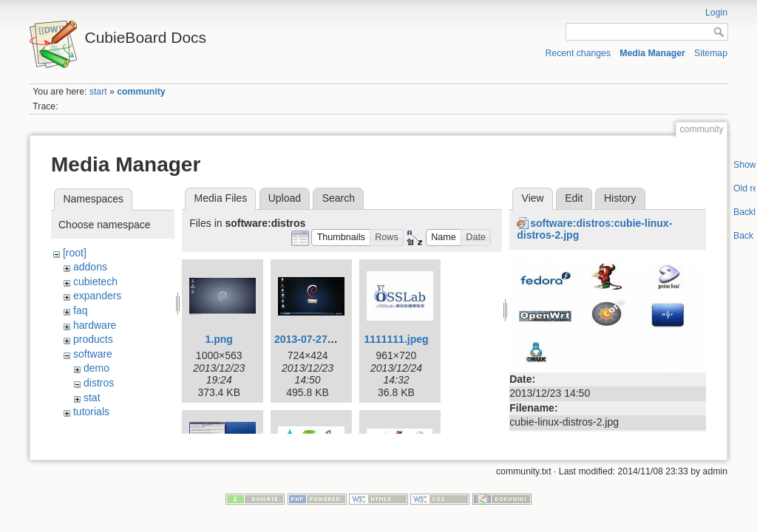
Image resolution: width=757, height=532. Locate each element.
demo (96, 368)
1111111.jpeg (396, 339)
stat (92, 398)
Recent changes (578, 53)
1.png (219, 339)
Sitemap (711, 53)
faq (80, 310)
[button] (341, 238)
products (93, 339)
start (98, 92)
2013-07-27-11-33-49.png (334, 339)
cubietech (95, 282)
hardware (95, 325)
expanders (97, 296)
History (620, 198)
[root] (75, 253)
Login (716, 13)
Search (339, 198)
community (141, 92)
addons (90, 267)
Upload (285, 198)
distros (99, 383)
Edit (574, 198)
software (93, 354)
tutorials (91, 412)
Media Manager (652, 53)
